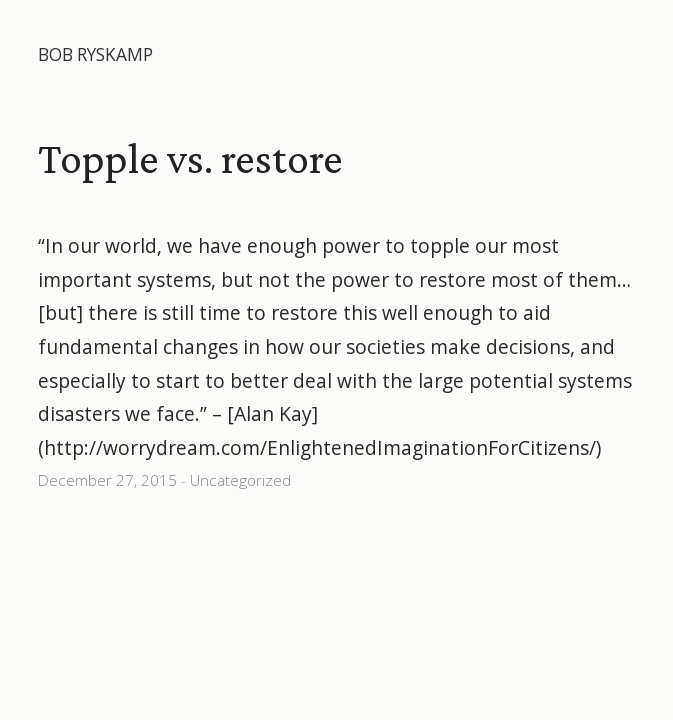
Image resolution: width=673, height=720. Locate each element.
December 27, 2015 (107, 480)
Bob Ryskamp (95, 54)
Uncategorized (240, 480)
